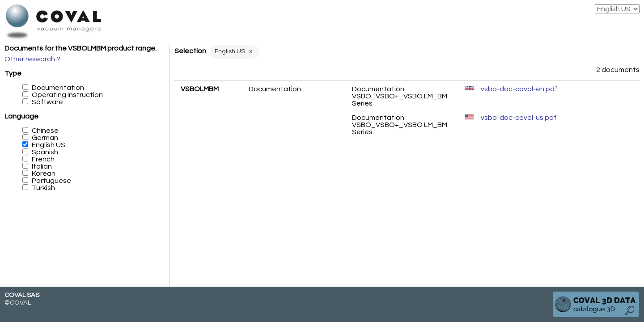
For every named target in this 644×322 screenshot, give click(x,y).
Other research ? (32, 59)
